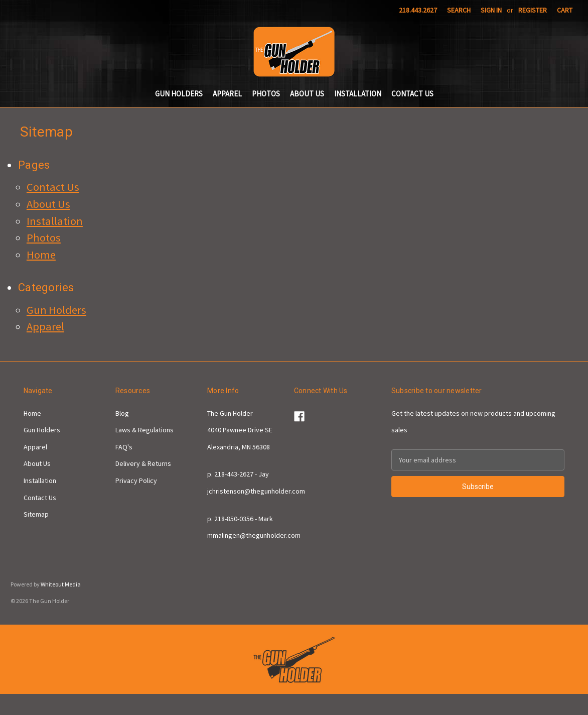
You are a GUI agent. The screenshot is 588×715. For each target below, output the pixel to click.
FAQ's (124, 447)
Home (41, 255)
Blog (122, 413)
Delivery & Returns (143, 463)
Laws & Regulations (144, 430)
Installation (358, 94)
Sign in (491, 10)
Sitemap (36, 514)
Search (459, 10)
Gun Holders (179, 94)
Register (533, 10)
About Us (307, 94)
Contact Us (412, 94)
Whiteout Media (61, 584)
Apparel (227, 94)
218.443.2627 (418, 10)
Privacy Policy (136, 481)
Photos (266, 94)
